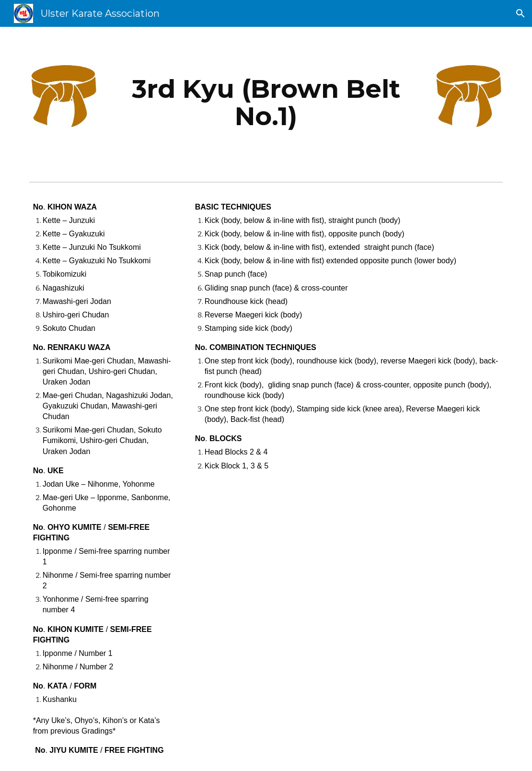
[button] (520, 13)
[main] (266, 102)
